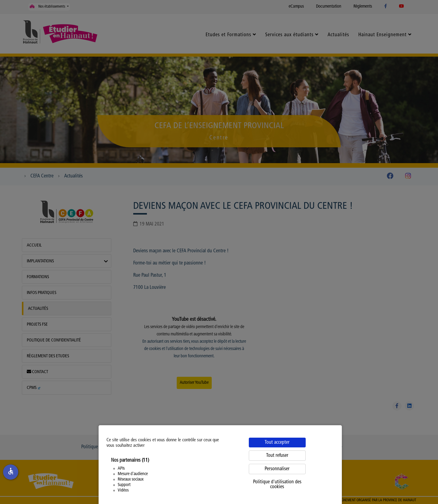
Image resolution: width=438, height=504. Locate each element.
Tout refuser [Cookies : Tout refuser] (277, 456)
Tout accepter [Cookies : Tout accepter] (277, 443)
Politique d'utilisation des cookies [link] (277, 485)
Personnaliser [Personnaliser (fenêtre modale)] (277, 469)
